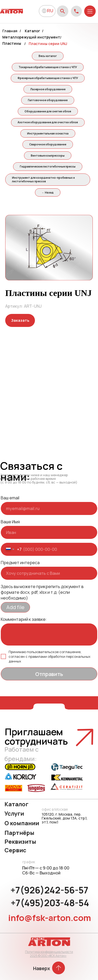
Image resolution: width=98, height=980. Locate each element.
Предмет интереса (20, 563)
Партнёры (19, 833)
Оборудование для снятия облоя (48, 111)
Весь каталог (48, 56)
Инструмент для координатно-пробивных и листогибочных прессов (43, 180)
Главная (10, 31)
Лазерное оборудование (48, 89)
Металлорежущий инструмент (31, 37)
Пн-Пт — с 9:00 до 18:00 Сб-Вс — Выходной (46, 870)
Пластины (12, 43)
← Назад (48, 192)
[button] (20, 320)
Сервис (15, 850)
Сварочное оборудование (48, 144)
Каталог (32, 31)
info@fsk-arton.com (50, 918)
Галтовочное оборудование (48, 100)
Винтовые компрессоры (48, 156)
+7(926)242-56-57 (49, 890)
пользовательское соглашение (54, 652)
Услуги (14, 814)
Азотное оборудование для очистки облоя (48, 122)
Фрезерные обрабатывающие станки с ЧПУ (48, 78)
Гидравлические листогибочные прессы (48, 166)
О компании (22, 823)
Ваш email (10, 498)
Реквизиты (20, 842)
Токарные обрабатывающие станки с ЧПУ (48, 67)
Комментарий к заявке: (24, 619)
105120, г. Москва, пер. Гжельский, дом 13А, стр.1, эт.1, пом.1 (65, 818)
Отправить (49, 674)
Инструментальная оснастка (48, 133)
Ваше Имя (10, 522)
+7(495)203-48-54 (50, 903)
